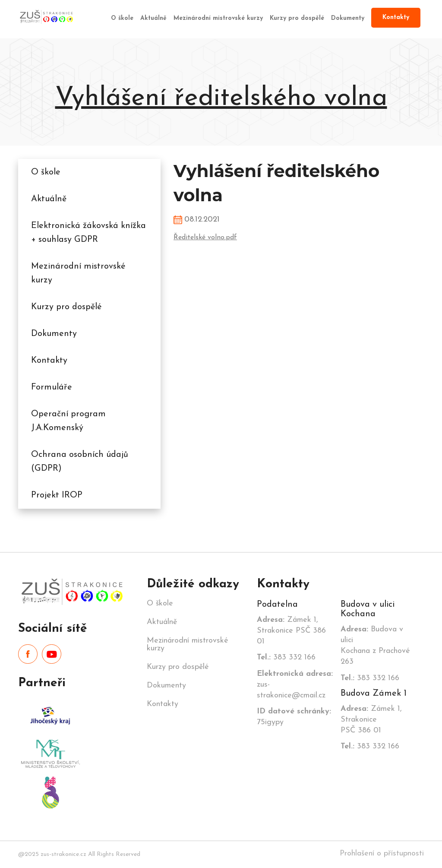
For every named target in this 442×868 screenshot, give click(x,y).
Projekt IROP (57, 495)
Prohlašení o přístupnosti (382, 854)
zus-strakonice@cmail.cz (295, 685)
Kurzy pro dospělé (297, 18)
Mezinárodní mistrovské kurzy (218, 18)
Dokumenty (348, 18)
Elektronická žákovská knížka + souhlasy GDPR (88, 233)
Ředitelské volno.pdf (205, 238)
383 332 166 (286, 657)
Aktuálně (153, 18)
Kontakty (396, 17)
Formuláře (52, 387)
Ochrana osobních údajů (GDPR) (80, 462)
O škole (122, 18)
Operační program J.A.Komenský (68, 421)
